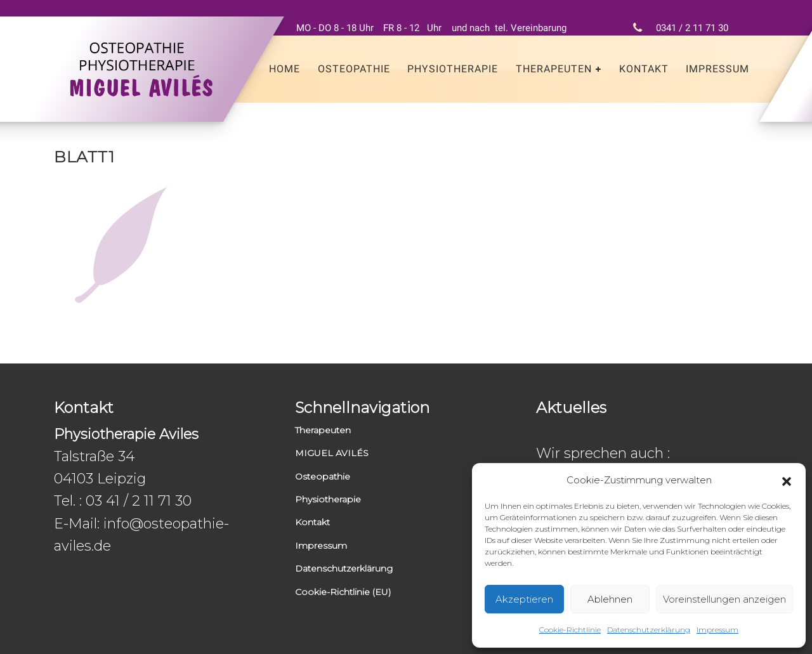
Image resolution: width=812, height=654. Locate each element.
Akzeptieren (524, 599)
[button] (787, 480)
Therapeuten (554, 69)
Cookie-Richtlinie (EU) (343, 592)
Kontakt (644, 69)
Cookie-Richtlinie (570, 630)
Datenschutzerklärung (649, 630)
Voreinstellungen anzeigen (724, 599)
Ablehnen (610, 599)
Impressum (717, 630)
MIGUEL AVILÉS (332, 453)
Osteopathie (354, 69)
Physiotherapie (453, 69)
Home (285, 69)
